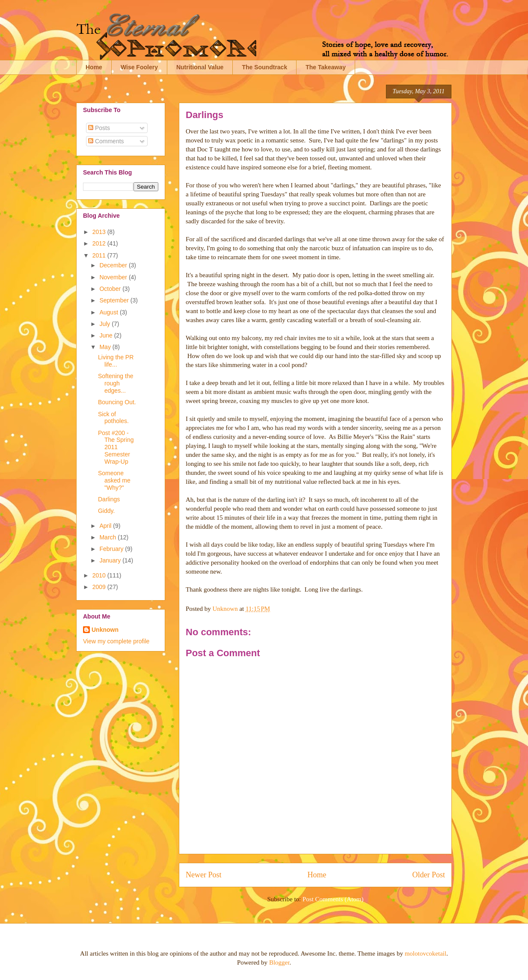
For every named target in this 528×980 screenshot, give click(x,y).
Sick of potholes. (113, 418)
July (105, 324)
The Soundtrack (264, 67)
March (108, 537)
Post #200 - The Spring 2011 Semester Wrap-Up (116, 447)
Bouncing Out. (117, 402)
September (115, 300)
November (114, 277)
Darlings (109, 499)
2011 (100, 255)
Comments (106, 141)
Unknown (105, 630)
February (112, 549)
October (111, 289)
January (111, 560)
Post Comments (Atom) (333, 899)
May (106, 347)
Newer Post (204, 875)
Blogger (279, 962)
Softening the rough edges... (116, 383)
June (107, 335)
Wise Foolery (139, 67)
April (106, 526)
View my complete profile (116, 641)
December (114, 265)
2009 (100, 587)
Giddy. (106, 511)
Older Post (429, 875)
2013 (100, 232)
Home (94, 67)
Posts (99, 128)
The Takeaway (326, 67)
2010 (100, 575)
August (109, 312)
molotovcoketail (426, 953)
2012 (100, 243)
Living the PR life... (116, 361)
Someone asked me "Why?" (114, 480)
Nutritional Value (200, 67)
